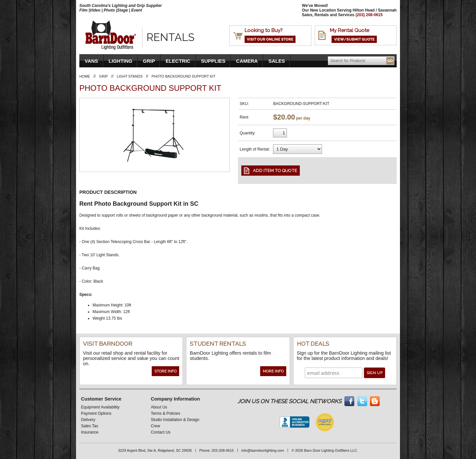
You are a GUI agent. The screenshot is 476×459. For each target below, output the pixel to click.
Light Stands (130, 76)
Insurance (90, 432)
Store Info (165, 371)
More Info (273, 371)
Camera (247, 61)
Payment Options (96, 413)
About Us (159, 407)
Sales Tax (90, 426)
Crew (155, 426)
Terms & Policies (165, 413)
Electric (178, 61)
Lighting (121, 61)
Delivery (88, 420)
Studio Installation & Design (175, 420)
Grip (149, 61)
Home (85, 76)
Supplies (213, 61)
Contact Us (160, 432)
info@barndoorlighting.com (263, 450)
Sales (277, 61)
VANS (91, 61)
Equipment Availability (100, 407)
